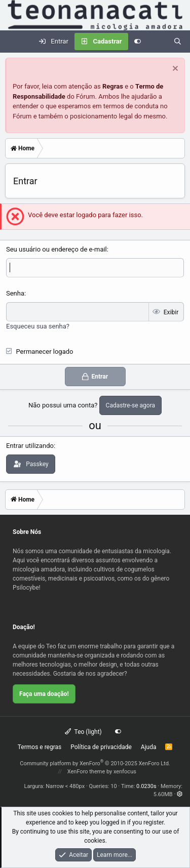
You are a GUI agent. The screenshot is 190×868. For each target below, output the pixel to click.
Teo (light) (83, 732)
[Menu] (13, 42)
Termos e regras (40, 747)
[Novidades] (157, 42)
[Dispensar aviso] (174, 70)
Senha (15, 293)
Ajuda (149, 747)
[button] (180, 794)
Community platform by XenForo (95, 763)
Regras (113, 86)
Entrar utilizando (30, 446)
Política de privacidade (101, 747)
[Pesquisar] (178, 42)
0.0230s (146, 786)
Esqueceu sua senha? (38, 326)
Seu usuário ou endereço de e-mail (56, 249)
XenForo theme (86, 772)
